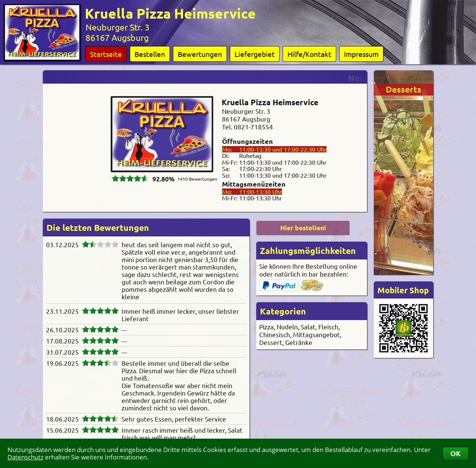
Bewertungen (200, 54)
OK (456, 453)
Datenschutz (25, 457)
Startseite (106, 54)
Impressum (361, 54)
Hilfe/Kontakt (309, 54)
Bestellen (150, 54)
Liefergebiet (255, 54)
